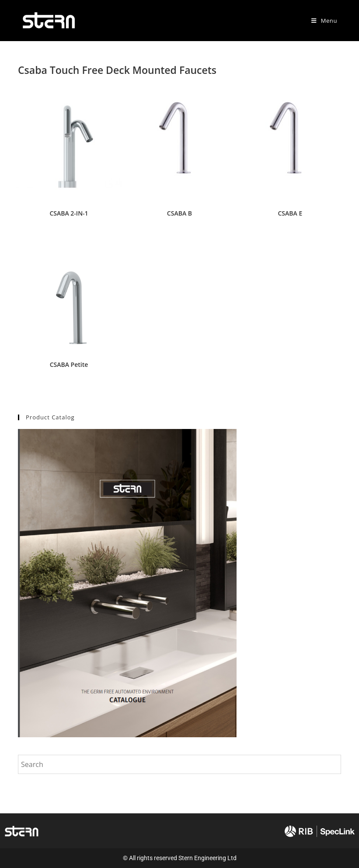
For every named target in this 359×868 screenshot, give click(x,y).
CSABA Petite (69, 364)
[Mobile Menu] (324, 21)
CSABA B (179, 213)
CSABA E (290, 213)
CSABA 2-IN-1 (69, 213)
